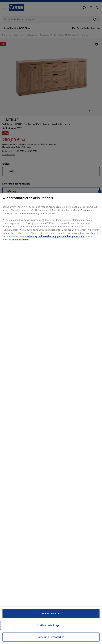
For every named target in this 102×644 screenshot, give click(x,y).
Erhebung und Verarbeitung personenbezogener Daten (56, 236)
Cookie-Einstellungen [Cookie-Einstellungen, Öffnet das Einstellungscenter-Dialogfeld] (49, 625)
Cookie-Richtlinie (19, 240)
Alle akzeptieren (51, 614)
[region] (51, 419)
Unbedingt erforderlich (51, 637)
